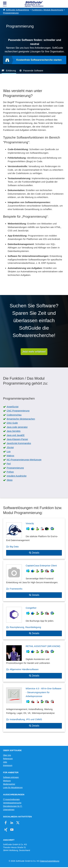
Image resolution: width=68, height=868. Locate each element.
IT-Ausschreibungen (11, 799)
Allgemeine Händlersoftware (24, 669)
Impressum (8, 765)
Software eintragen (11, 777)
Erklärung (11, 71)
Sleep (10, 480)
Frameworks (16, 589)
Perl (9, 464)
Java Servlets (14, 431)
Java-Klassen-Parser (17, 439)
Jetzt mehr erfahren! (34, 352)
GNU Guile (12, 423)
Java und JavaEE (16, 435)
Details (36, 553)
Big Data (14, 547)
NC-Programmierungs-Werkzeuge (24, 460)
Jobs (5, 762)
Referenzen (8, 759)
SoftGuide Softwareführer (18, 10)
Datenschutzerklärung (50, 861)
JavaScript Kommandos (19, 443)
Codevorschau (14, 415)
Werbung (7, 781)
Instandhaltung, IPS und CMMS (26, 719)
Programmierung (11, 13)
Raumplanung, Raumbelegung (25, 627)
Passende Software (33, 71)
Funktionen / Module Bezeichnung (47, 10)
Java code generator (17, 427)
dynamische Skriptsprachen (21, 419)
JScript (10, 447)
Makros (10, 456)
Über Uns (7, 755)
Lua (9, 451)
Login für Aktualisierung (13, 788)
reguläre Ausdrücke (17, 476)
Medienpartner (9, 784)
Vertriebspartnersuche (12, 803)
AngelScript (13, 407)
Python (10, 472)
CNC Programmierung (18, 411)
